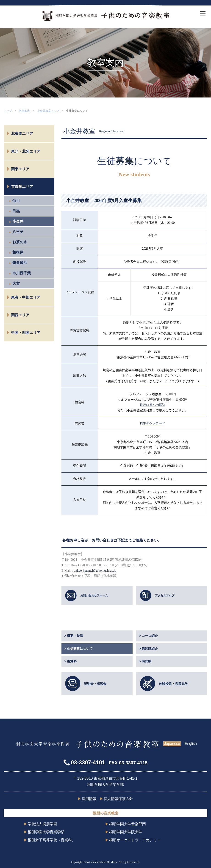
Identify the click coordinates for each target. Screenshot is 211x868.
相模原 (18, 252)
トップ (8, 111)
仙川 (16, 201)
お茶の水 (20, 242)
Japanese (172, 744)
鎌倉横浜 (20, 263)
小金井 (18, 221)
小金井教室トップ (48, 111)
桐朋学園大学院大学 (126, 832)
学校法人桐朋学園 (42, 824)
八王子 (18, 232)
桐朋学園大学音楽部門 (128, 824)
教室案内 (25, 111)
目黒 (16, 211)
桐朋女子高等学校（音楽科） (52, 840)
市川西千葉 (22, 273)
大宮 (16, 283)
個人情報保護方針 (118, 799)
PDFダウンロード (153, 423)
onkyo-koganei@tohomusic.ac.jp (95, 571)
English (191, 744)
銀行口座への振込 (153, 405)
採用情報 (89, 799)
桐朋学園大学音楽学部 (46, 832)
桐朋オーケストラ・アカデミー (135, 840)
